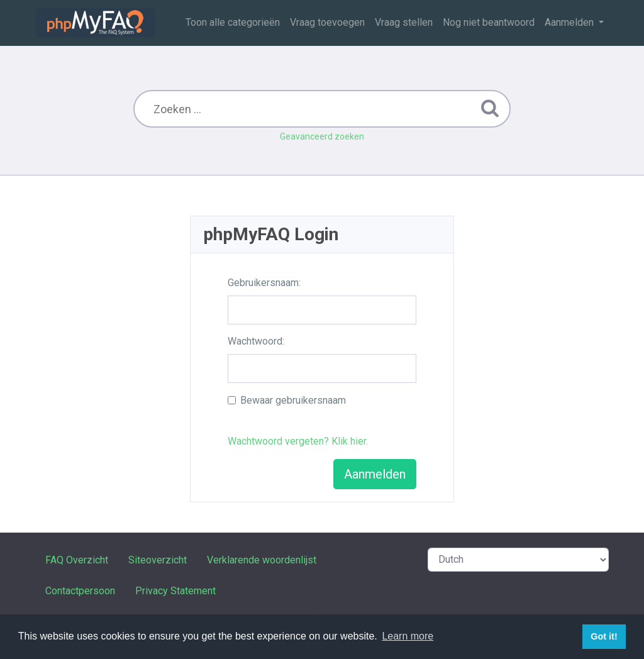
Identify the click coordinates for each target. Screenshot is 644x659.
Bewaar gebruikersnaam (293, 400)
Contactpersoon (80, 591)
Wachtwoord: (256, 341)
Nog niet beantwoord (489, 22)
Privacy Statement (175, 591)
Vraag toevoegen (327, 22)
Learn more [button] (408, 636)
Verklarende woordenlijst (262, 560)
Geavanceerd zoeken (322, 136)
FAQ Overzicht (77, 560)
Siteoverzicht (158, 560)
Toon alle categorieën (233, 22)
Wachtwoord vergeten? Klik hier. (298, 441)
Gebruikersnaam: (264, 283)
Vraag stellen (404, 22)
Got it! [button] (604, 636)
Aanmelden (570, 22)
